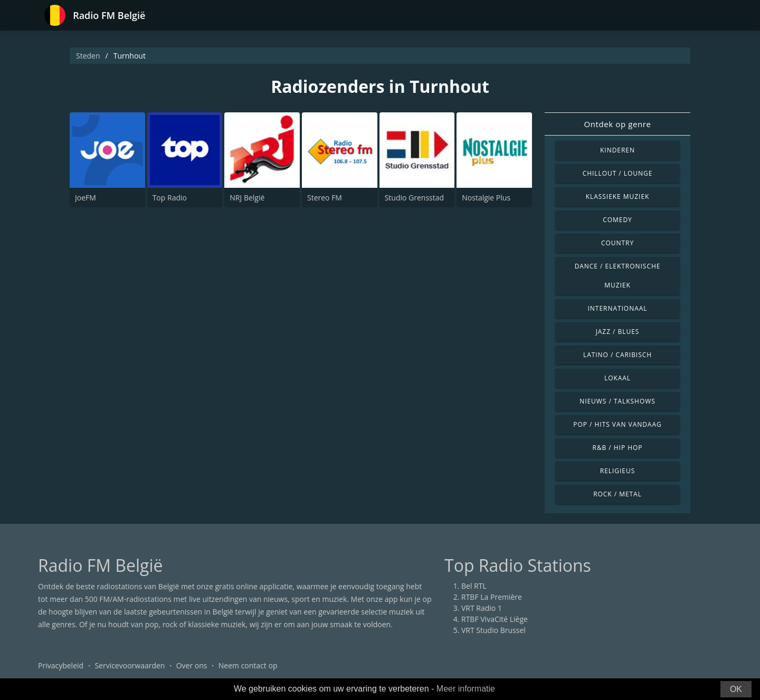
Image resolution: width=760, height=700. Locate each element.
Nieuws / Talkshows (617, 401)
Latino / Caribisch (617, 355)
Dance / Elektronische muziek (618, 276)
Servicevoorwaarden (130, 665)
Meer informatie (466, 689)
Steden (88, 56)
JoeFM (85, 198)
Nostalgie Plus (486, 198)
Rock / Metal (617, 494)
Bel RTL (474, 586)
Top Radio (170, 198)
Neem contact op (248, 665)
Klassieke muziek (618, 196)
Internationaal (618, 308)
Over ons (192, 665)
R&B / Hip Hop (618, 448)
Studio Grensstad (414, 198)
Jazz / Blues (618, 332)
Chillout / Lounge (618, 173)
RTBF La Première (492, 597)
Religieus (617, 471)
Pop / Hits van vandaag (617, 424)
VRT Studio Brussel (493, 630)
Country (617, 243)
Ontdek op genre (617, 124)
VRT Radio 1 (482, 608)
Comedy (617, 220)
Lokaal (617, 378)
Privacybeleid (61, 665)
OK (736, 689)
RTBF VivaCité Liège (495, 619)
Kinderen (617, 150)
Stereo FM (325, 198)
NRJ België (247, 198)
